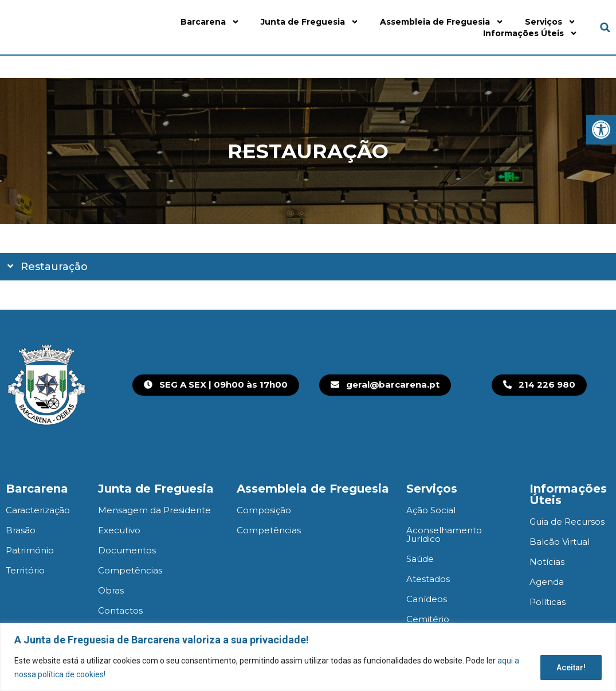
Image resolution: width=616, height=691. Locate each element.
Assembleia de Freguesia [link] (442, 22)
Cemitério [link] (428, 619)
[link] (601, 130)
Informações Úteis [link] (530, 33)
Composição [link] (264, 510)
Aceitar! (570, 667)
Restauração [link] (54, 267)
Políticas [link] (548, 602)
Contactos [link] (120, 610)
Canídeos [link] (427, 599)
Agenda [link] (547, 582)
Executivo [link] (119, 530)
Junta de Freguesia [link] (310, 22)
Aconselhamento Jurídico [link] (444, 534)
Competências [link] (130, 570)
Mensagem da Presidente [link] (154, 510)
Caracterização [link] (38, 510)
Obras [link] (111, 590)
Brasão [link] (21, 530)
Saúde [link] (420, 559)
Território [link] (25, 570)
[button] (605, 27)
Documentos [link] (127, 550)
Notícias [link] (547, 562)
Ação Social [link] (431, 510)
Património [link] (30, 550)
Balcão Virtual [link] (560, 542)
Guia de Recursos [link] (567, 522)
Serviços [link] (550, 22)
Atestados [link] (428, 579)
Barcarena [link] (210, 22)
